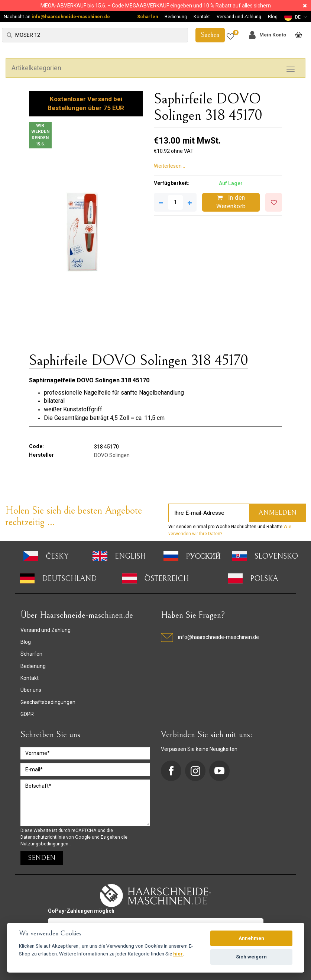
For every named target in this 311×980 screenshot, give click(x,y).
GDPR (27, 714)
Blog (273, 17)
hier (178, 954)
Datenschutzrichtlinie (43, 837)
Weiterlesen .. (169, 166)
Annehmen (251, 938)
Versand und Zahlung (239, 17)
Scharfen (148, 17)
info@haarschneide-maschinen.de (71, 17)
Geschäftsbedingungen (48, 702)
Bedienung (176, 17)
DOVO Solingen (112, 455)
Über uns (31, 690)
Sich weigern (251, 957)
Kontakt (202, 17)
